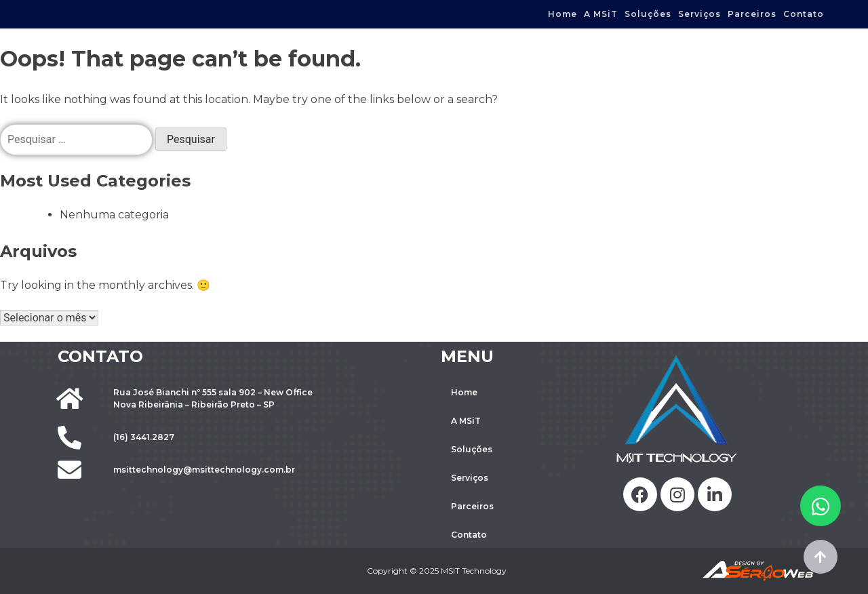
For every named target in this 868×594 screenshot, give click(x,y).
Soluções (648, 14)
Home (563, 14)
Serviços (699, 14)
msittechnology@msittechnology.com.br (204, 470)
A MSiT (601, 14)
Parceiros (752, 14)
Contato (804, 14)
